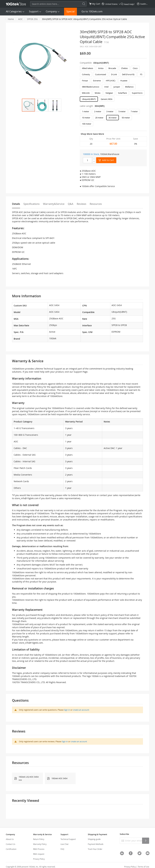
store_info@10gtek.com (27, 498)
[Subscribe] (146, 841)
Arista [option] (101, 68)
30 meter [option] (113, 118)
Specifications (32, 204)
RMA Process (39, 849)
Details (16, 204)
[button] (42, 105)
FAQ (62, 849)
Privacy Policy (39, 859)
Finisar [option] (85, 81)
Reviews (82, 204)
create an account (81, 710)
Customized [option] (101, 74)
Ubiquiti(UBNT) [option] (89, 99)
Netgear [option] (109, 93)
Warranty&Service (54, 204)
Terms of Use (143, 867)
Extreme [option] (97, 81)
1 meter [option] (86, 111)
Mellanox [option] (129, 87)
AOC (20, 19)
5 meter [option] (122, 111)
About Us (10, 839)
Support (34, 11)
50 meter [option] (126, 118)
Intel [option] (106, 87)
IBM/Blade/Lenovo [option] (91, 87)
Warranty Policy (40, 844)
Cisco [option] (135, 68)
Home (11, 19)
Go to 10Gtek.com (92, 11)
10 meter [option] (86, 118)
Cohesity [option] (86, 74)
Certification (11, 849)
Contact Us (11, 844)
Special (70, 11)
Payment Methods (96, 844)
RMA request (39, 854)
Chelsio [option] (124, 68)
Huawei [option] (124, 81)
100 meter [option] (87, 124)
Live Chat (64, 844)
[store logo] (16, 4)
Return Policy (39, 839)
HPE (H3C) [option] (111, 81)
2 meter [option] (98, 111)
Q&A (71, 204)
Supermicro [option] (137, 93)
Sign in (67, 710)
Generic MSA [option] (107, 99)
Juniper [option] (117, 87)
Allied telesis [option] (88, 68)
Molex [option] (98, 93)
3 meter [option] (110, 111)
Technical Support (68, 839)
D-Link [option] (114, 74)
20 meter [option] (99, 118)
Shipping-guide (94, 839)
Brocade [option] (112, 68)
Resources (96, 204)
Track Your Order (95, 849)
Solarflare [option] (122, 93)
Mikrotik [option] (86, 93)
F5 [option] (141, 74)
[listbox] (113, 84)
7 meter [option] (134, 111)
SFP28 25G (32, 19)
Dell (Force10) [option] (128, 74)
